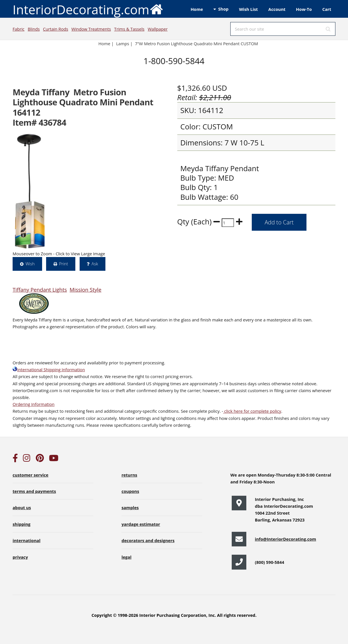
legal (126, 557)
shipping (21, 524)
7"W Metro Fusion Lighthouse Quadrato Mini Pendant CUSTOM (196, 44)
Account (277, 9)
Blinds (34, 29)
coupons (130, 491)
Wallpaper (158, 29)
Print (63, 264)
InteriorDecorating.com (88, 9)
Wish (30, 264)
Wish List (248, 9)
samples (130, 507)
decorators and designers (148, 540)
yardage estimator (141, 524)
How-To (304, 9)
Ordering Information (34, 404)
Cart (327, 9)
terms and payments (34, 491)
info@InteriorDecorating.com (286, 539)
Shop (223, 9)
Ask (95, 264)
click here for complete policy (252, 411)
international (26, 540)
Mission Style (85, 290)
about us (22, 507)
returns (129, 475)
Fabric (18, 29)
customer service (31, 475)
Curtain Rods (56, 29)
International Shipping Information (49, 370)
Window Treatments (91, 29)
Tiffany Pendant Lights (40, 290)
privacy (20, 557)
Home (197, 9)
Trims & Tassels (129, 29)
